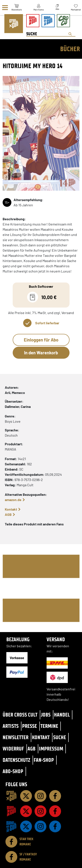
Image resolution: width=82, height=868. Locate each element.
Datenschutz (16, 760)
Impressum (51, 749)
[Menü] (5, 8)
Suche (60, 737)
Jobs (46, 715)
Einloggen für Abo (41, 340)
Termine (49, 726)
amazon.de (13, 500)
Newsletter (16, 737)
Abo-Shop (13, 771)
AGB (8, 514)
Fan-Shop (44, 760)
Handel (62, 715)
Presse (30, 726)
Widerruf (13, 749)
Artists (11, 726)
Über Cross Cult (20, 715)
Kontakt (11, 509)
